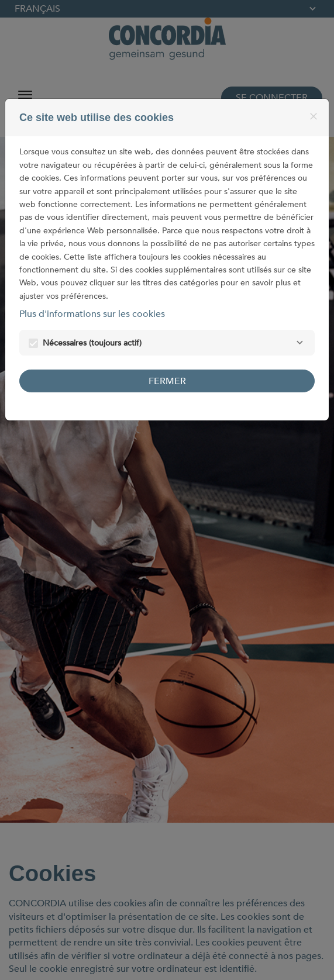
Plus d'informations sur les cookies (92, 314)
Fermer (167, 381)
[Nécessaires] (299, 343)
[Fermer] (314, 116)
